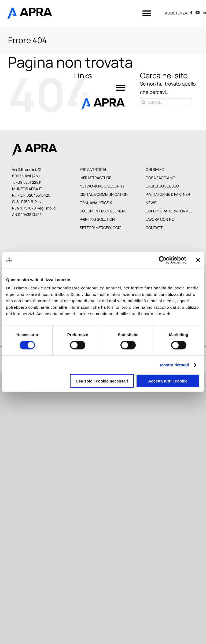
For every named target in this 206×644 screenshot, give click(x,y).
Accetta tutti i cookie (168, 381)
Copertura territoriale (169, 211)
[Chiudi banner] (198, 260)
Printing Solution (97, 219)
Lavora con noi (160, 219)
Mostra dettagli (174, 365)
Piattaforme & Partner (168, 194)
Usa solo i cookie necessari (102, 381)
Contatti (154, 228)
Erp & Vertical (93, 169)
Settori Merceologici (101, 228)
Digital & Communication (104, 194)
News (151, 203)
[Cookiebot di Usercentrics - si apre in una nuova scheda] (163, 260)
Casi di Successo (162, 186)
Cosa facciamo (161, 178)
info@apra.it (30, 189)
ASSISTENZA (176, 13)
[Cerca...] (166, 102)
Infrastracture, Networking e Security (102, 182)
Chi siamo (155, 169)
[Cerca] (144, 102)
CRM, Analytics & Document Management (103, 207)
